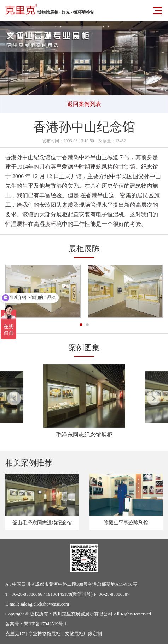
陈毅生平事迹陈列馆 (126, 523)
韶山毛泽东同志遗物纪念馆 (42, 523)
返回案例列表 (84, 104)
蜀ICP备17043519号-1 (45, 624)
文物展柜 (74, 634)
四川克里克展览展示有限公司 (83, 614)
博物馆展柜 (49, 634)
